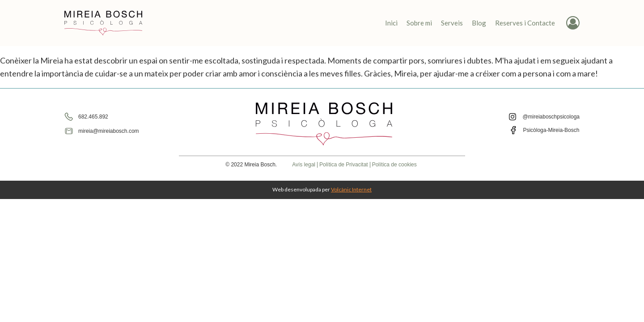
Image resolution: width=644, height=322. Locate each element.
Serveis (452, 23)
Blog (479, 23)
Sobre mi (419, 23)
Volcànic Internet (351, 189)
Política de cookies (394, 165)
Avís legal (304, 165)
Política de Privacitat (344, 165)
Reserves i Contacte (525, 23)
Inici (391, 23)
